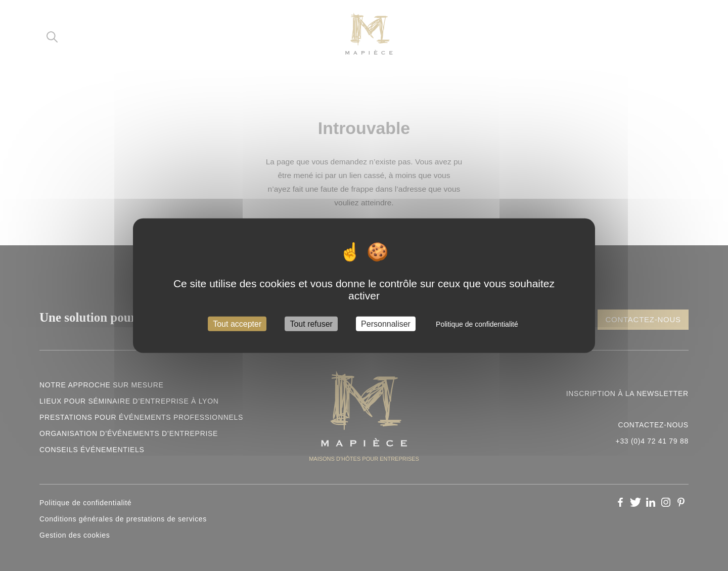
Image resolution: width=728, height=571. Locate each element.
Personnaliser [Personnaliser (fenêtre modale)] (386, 324)
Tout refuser (311, 324)
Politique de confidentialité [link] (477, 324)
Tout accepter (237, 324)
